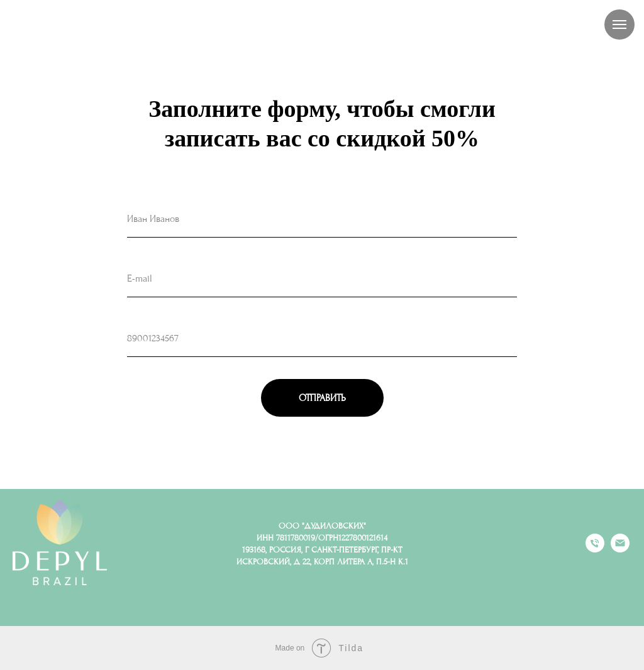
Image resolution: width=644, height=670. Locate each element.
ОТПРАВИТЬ (322, 398)
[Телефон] (595, 549)
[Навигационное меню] (619, 25)
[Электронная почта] (620, 549)
